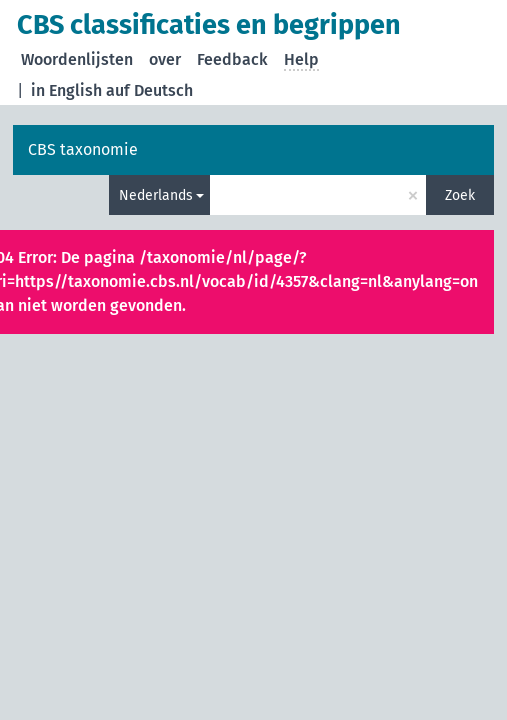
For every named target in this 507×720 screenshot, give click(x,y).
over (165, 59)
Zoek (460, 195)
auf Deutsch (149, 90)
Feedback (232, 59)
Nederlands (156, 195)
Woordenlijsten (77, 59)
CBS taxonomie (83, 149)
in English (66, 90)
